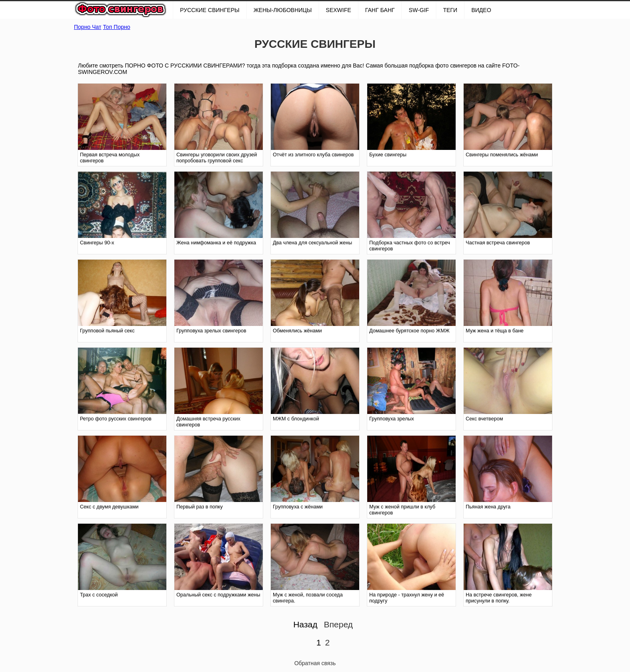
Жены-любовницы (283, 10)
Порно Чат (88, 27)
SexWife (339, 10)
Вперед (338, 624)
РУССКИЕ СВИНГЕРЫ (210, 10)
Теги (450, 10)
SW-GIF (419, 10)
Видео (481, 10)
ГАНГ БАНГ (380, 10)
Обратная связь (315, 663)
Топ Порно (117, 27)
